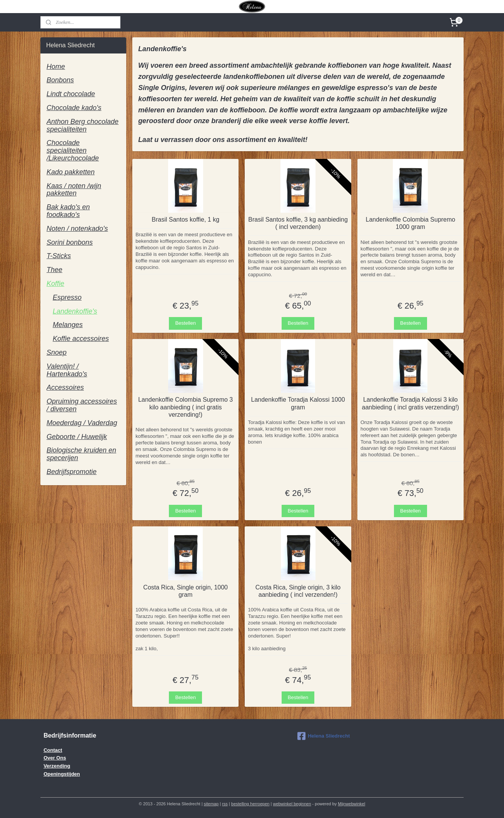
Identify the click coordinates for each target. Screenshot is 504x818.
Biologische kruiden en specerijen (81, 454)
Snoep (57, 352)
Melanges (68, 325)
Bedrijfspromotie (72, 472)
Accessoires (65, 387)
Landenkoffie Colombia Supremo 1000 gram (411, 223)
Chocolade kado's (74, 108)
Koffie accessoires (81, 339)
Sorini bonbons (70, 242)
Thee (54, 270)
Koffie (55, 284)
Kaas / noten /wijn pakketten (74, 190)
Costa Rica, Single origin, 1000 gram (185, 591)
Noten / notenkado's (77, 229)
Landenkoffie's (75, 311)
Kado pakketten (71, 172)
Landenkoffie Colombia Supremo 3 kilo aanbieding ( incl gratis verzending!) (185, 407)
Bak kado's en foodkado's (68, 211)
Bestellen (185, 323)
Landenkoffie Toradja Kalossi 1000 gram (298, 403)
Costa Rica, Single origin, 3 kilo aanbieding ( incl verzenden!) (298, 591)
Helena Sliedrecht (324, 736)
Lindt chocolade (71, 94)
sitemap (211, 804)
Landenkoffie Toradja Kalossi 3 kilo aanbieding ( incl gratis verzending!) (411, 403)
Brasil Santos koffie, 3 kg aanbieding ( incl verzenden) (298, 223)
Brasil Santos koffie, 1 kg (185, 220)
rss (225, 804)
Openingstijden (62, 774)
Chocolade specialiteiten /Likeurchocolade (73, 150)
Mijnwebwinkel (351, 804)
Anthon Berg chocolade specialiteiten (83, 125)
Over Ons (55, 758)
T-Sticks (59, 256)
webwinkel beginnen (292, 804)
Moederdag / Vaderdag (82, 423)
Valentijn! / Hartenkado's (67, 370)
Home (56, 67)
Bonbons (60, 80)
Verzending (57, 766)
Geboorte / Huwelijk (77, 437)
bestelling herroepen (250, 804)
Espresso (67, 297)
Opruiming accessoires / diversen (82, 405)
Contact (53, 750)
